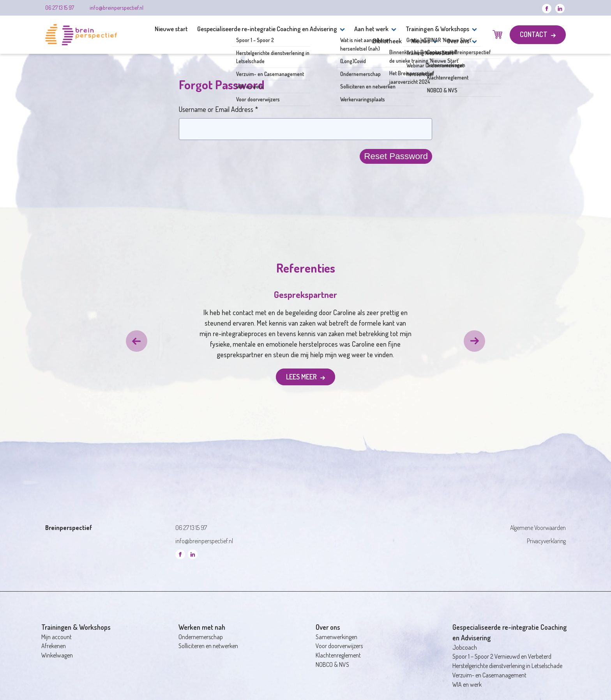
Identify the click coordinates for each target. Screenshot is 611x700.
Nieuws (420, 41)
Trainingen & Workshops (437, 29)
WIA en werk (467, 684)
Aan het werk (371, 29)
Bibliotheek (387, 41)
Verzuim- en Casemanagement (489, 675)
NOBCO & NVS (332, 665)
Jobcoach (465, 647)
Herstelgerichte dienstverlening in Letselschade (507, 666)
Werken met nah (202, 627)
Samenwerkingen (336, 637)
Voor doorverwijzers (339, 646)
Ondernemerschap (201, 637)
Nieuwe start (171, 29)
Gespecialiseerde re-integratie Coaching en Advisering (267, 29)
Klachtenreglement (338, 655)
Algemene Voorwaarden (538, 528)
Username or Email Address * (218, 109)
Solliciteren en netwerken (208, 646)
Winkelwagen (57, 655)
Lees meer (302, 377)
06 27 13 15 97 (60, 7)
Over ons (458, 41)
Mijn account (57, 637)
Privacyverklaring (546, 541)
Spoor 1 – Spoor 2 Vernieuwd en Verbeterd (502, 656)
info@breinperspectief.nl (117, 7)
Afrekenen (54, 646)
